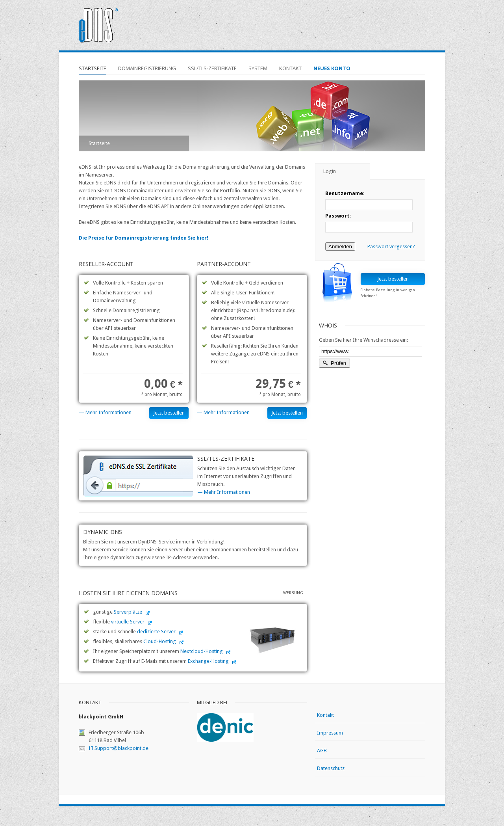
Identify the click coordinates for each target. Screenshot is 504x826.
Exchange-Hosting (208, 661)
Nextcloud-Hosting (202, 651)
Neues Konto (332, 68)
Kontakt (290, 68)
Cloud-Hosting (160, 641)
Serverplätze (128, 612)
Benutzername (344, 193)
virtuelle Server (128, 622)
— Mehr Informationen (105, 412)
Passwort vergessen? (391, 246)
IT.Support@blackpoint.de (119, 748)
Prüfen (334, 363)
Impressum (330, 733)
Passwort (337, 216)
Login (330, 171)
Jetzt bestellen (169, 413)
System (258, 68)
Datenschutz (331, 768)
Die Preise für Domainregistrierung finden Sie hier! (144, 238)
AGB (322, 751)
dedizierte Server (156, 632)
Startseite (93, 68)
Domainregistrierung (147, 68)
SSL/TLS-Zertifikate (212, 68)
